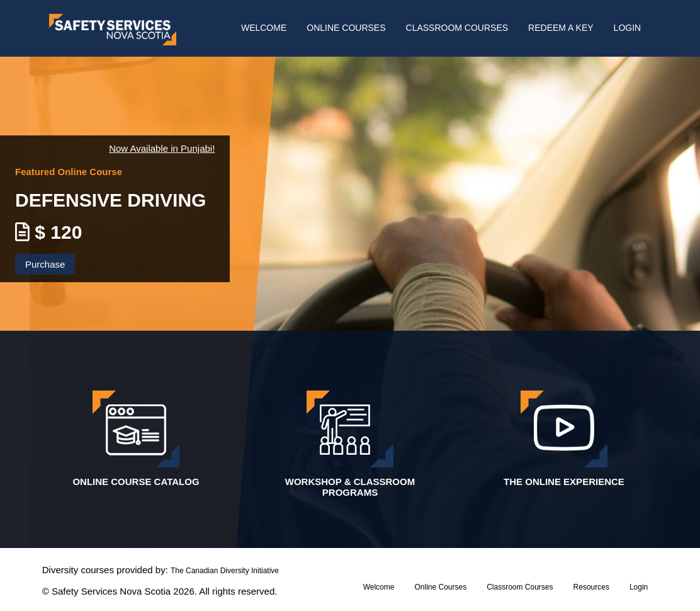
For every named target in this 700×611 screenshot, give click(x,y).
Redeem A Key (561, 28)
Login (628, 28)
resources (591, 587)
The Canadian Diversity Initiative (225, 571)
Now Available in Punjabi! (162, 148)
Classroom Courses (457, 28)
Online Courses (346, 28)
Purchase (45, 264)
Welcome (264, 28)
